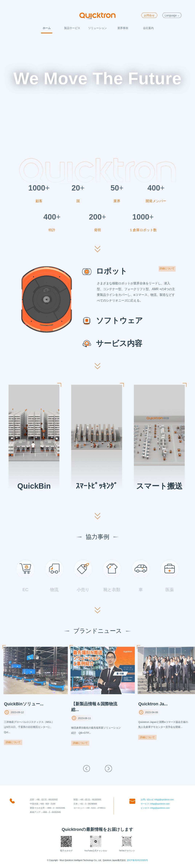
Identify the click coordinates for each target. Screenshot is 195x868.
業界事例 (123, 28)
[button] (86, 769)
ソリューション (97, 28)
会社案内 (148, 28)
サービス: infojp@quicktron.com (155, 804)
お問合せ (149, 15)
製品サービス (72, 28)
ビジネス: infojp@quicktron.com (155, 808)
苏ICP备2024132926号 (137, 860)
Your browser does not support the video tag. (97, 92)
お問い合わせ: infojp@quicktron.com (157, 800)
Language (172, 15)
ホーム (47, 28)
